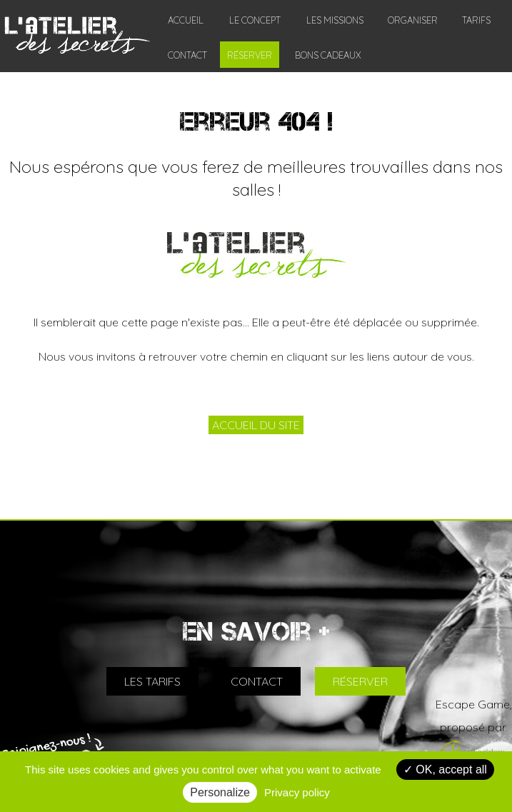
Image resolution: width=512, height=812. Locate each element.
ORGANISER (413, 20)
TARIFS (476, 20)
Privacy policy (297, 792)
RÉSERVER (250, 55)
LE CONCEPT (255, 20)
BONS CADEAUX (328, 55)
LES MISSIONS (335, 20)
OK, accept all (445, 770)
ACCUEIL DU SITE (256, 425)
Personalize (220, 792)
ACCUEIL (186, 20)
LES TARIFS (152, 681)
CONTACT (187, 55)
